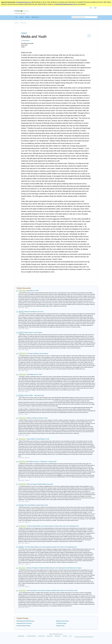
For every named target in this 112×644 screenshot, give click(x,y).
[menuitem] (91, 8)
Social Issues (23, 23)
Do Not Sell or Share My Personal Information (84, 637)
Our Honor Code (41, 636)
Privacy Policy (50, 636)
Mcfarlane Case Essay (62, 621)
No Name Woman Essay (23, 626)
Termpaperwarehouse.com (24, 2)
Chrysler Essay (60, 626)
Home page (16, 23)
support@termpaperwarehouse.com (65, 4)
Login (95, 8)
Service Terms (58, 636)
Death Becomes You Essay (24, 623)
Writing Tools (35, 17)
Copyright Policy (21, 636)
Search (21, 17)
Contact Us (65, 636)
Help (70, 636)
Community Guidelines (31, 636)
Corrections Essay (61, 623)
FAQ (45, 4)
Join (91, 8)
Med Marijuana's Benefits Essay (25, 621)
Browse (27, 17)
